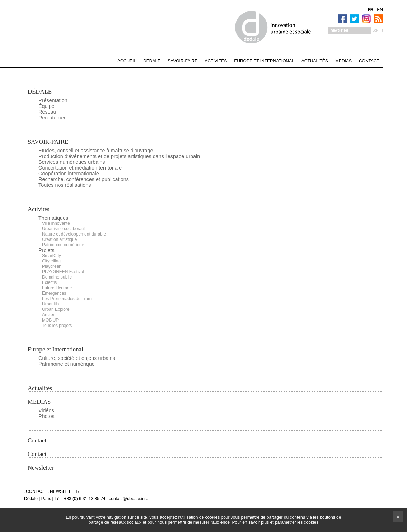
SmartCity (52, 256)
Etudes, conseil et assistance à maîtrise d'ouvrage (96, 151)
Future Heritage (57, 288)
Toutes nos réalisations (65, 185)
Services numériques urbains (72, 162)
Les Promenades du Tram (67, 299)
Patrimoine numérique (63, 245)
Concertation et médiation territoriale (80, 168)
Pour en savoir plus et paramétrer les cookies (275, 522)
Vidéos (46, 410)
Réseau (47, 112)
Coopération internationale (69, 174)
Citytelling (51, 261)
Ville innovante (56, 223)
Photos (46, 416)
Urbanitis (50, 304)
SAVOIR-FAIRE (48, 142)
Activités (39, 209)
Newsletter (41, 468)
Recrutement (53, 118)
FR (371, 10)
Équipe (46, 106)
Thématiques (53, 218)
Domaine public (57, 277)
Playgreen (52, 266)
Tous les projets (57, 326)
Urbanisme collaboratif (63, 229)
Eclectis (49, 282)
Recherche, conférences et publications (84, 179)
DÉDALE (40, 92)
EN (380, 10)
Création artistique (59, 239)
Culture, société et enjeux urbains (77, 358)
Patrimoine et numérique (67, 364)
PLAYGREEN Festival (63, 272)
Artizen (49, 315)
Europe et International (55, 349)
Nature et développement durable (74, 234)
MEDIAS (39, 402)
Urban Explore (56, 309)
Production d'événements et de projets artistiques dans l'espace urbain (119, 156)
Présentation (53, 100)
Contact (37, 440)
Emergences (54, 293)
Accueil (127, 61)
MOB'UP (50, 320)
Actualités (40, 388)
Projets (46, 250)
